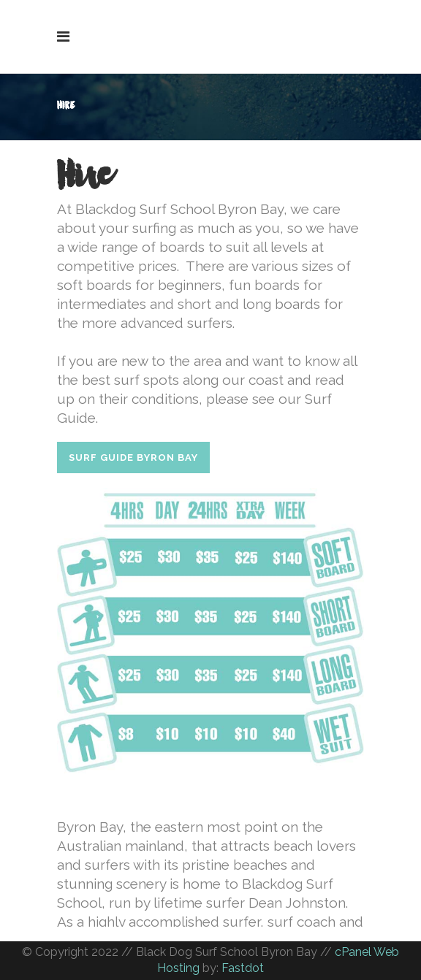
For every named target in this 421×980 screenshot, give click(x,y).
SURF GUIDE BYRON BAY (133, 458)
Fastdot (243, 968)
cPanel (353, 952)
